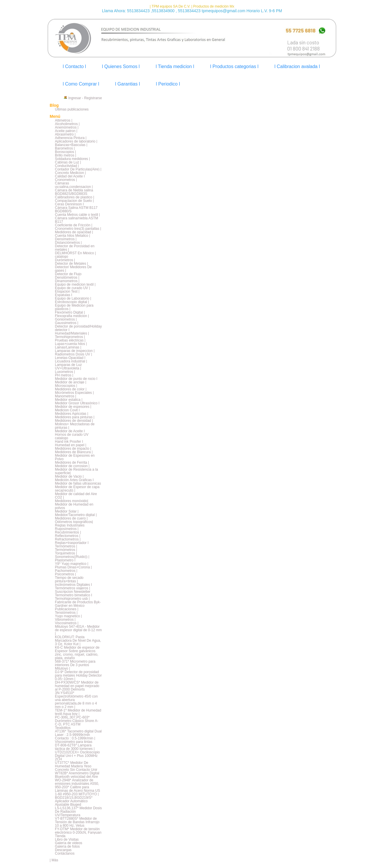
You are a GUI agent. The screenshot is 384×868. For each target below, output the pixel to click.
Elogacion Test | (67, 291)
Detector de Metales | (71, 264)
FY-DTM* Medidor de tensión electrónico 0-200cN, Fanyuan (78, 831)
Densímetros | (66, 239)
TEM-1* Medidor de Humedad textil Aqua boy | (78, 712)
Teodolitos (63, 728)
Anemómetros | (67, 127)
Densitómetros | (67, 278)
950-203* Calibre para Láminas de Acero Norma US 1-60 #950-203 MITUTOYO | (77, 791)
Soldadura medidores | (72, 159)
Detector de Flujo (68, 274)
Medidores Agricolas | (72, 414)
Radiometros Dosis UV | (73, 354)
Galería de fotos (67, 846)
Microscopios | (66, 386)
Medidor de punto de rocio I (76, 379)
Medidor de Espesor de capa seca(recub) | (77, 489)
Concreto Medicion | (70, 173)
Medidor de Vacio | (69, 476)
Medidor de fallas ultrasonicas (78, 483)
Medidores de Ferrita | (72, 463)
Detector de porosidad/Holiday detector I (78, 328)
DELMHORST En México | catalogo (75, 255)
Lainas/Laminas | (68, 347)
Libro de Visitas (67, 839)
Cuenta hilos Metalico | (72, 236)
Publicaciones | (67, 609)
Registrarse (93, 98)
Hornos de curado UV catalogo (72, 436)
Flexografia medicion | (72, 316)
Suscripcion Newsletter (73, 592)
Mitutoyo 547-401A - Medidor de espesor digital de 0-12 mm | (78, 630)
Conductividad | (67, 166)
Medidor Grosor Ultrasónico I (77, 403)
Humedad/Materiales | (72, 333)
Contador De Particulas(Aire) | (78, 169)
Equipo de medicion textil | (75, 284)
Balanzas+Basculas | (71, 145)
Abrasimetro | (65, 134)
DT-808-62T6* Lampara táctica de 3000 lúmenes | (75, 747)
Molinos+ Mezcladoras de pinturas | (75, 426)
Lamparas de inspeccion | (75, 351)
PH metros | (64, 375)
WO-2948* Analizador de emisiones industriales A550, (77, 782)
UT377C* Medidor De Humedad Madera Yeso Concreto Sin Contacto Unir (76, 766)
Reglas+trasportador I (72, 543)
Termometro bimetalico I (73, 595)
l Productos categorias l (234, 66)
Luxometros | (65, 372)
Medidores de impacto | (73, 449)
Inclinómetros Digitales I (73, 585)
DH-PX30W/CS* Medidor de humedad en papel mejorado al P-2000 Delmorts (77, 686)
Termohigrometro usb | (72, 599)
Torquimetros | (66, 553)
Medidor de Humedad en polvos (74, 506)
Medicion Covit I (67, 410)
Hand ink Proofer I (69, 442)
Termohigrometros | (70, 337)
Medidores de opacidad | (74, 232)
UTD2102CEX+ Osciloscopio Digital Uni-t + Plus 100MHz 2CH (77, 756)
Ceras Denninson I (69, 204)
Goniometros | (66, 319)
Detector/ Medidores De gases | (73, 269)
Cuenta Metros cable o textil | (77, 215)
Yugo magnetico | (68, 616)
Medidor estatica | (69, 400)
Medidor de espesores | (73, 407)
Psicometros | (65, 574)
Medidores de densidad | (74, 421)
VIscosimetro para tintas (74, 742)
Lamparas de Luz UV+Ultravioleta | (68, 367)
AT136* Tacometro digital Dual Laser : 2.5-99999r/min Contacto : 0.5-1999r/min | (78, 735)
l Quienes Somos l (121, 66)
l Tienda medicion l (175, 66)
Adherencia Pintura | (71, 138)
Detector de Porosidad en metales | (75, 248)
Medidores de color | (71, 389)
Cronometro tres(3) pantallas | (78, 229)
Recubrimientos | (68, 532)
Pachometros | (66, 571)
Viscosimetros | (67, 623)
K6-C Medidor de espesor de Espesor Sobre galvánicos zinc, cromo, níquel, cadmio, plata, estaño (77, 653)
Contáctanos (65, 853)
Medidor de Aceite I (70, 431)
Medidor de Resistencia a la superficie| (76, 471)
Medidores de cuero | (71, 518)
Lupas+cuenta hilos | (71, 344)
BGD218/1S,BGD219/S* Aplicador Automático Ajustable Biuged (74, 801)
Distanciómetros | (68, 243)
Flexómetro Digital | (70, 312)
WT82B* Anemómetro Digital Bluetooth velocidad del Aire (77, 775)
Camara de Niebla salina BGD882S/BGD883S (74, 192)
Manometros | (66, 396)
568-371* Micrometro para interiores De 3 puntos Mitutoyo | (75, 665)
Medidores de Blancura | (74, 452)
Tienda (60, 836)
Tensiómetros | (66, 613)
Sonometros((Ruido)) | (72, 557)
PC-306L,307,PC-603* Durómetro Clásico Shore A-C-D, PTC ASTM (77, 721)
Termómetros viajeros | (72, 588)
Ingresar (75, 98)
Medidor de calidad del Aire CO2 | (76, 496)
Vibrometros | (65, 620)
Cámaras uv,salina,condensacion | (74, 185)
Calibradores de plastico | (75, 197)
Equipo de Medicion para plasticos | (74, 307)
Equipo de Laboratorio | (73, 298)
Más (55, 860)
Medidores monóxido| (72, 501)
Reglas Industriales (70, 525)
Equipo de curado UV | (72, 288)
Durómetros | (65, 260)
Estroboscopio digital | (72, 302)
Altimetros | (64, 120)
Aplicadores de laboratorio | (76, 141)
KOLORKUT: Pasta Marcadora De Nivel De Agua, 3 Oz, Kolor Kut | (78, 641)
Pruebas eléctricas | (70, 340)
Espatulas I (63, 295)
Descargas (63, 850)
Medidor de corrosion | (72, 466)
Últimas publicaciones (72, 109)
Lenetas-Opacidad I (70, 358)
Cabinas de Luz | (68, 162)
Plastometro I (65, 560)
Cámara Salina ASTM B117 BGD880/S (76, 209)
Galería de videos (69, 843)
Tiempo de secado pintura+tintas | (69, 579)
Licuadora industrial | (71, 361)
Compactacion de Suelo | (74, 201)
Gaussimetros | (67, 323)
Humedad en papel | (71, 445)
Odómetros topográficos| (74, 522)
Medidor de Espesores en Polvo (75, 457)
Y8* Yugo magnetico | (72, 564)
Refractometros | (68, 539)
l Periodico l (168, 84)
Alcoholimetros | (67, 124)
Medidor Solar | (67, 511)
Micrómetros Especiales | (74, 393)
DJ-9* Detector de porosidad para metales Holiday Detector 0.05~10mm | (78, 675)
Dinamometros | (67, 281)
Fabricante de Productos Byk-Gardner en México (78, 604)
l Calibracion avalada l (297, 66)
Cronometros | (66, 180)
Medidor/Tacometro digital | (76, 515)
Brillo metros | (66, 155)
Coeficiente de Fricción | (74, 225)
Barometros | (65, 148)
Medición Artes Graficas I (74, 480)
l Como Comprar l (81, 84)
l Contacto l (74, 66)
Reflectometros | (68, 536)
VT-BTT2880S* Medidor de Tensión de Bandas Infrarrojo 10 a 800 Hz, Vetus (77, 822)
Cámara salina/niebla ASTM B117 (77, 220)
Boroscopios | (66, 152)
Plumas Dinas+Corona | (73, 567)
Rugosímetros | (67, 529)
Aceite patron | (66, 131)
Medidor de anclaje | (71, 382)
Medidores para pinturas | (75, 417)
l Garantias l (127, 84)
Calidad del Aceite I (70, 176)
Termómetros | (66, 546)
